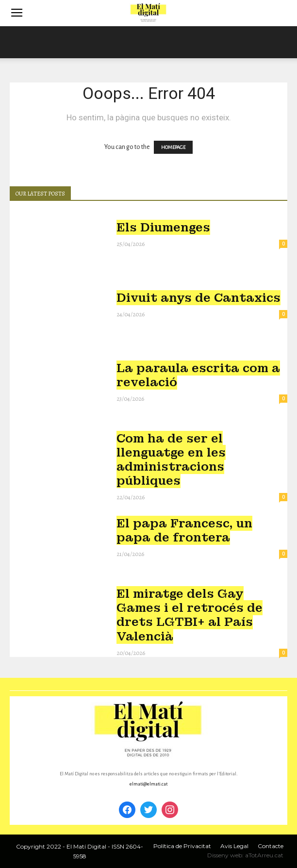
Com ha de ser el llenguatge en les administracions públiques (171, 459)
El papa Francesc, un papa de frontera (184, 530)
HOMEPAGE (173, 147)
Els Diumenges (163, 227)
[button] (283, 13)
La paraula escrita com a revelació (198, 375)
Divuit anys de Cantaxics (198, 298)
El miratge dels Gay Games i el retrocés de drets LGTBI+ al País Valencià (190, 615)
